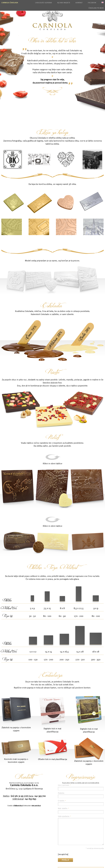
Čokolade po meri (96, 8)
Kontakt (79, 3)
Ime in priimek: (64, 785)
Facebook (92, 3)
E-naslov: (62, 801)
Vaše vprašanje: (64, 816)
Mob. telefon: (63, 808)
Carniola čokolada (10, 3)
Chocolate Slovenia (43, 3)
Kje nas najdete (64, 3)
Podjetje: (61, 793)
